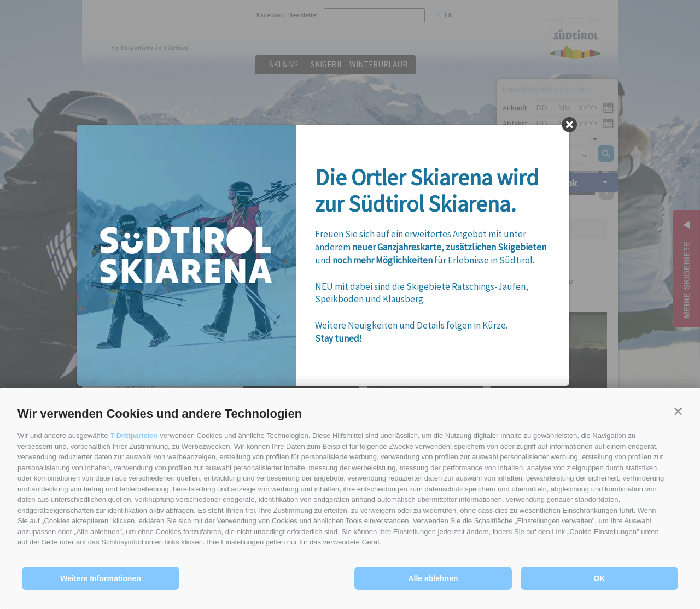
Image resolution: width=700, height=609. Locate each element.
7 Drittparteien (135, 435)
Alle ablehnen (433, 578)
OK (600, 578)
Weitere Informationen (101, 578)
